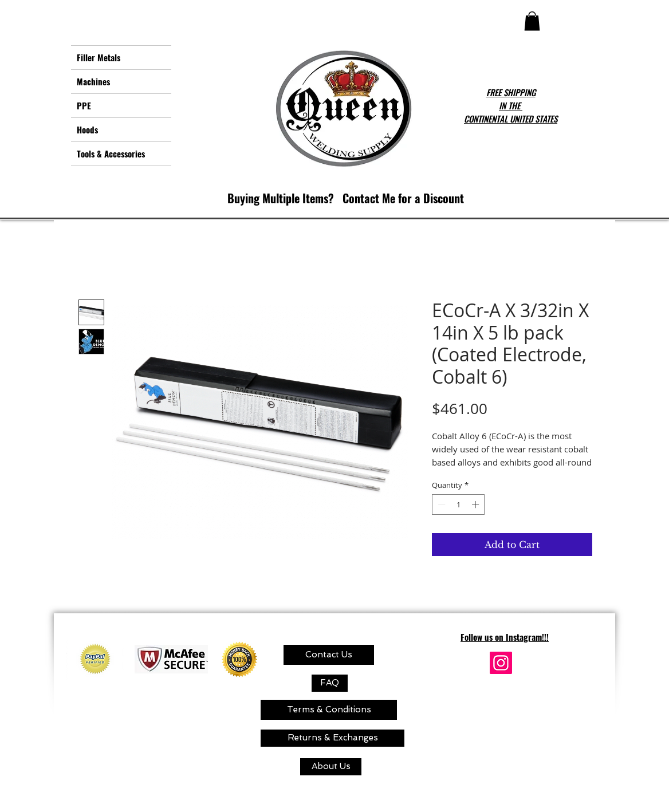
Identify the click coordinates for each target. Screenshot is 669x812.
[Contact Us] (329, 655)
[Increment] (477, 504)
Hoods (87, 129)
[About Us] (331, 767)
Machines (93, 81)
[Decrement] (440, 504)
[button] (532, 21)
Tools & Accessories (111, 153)
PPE (84, 105)
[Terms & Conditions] (329, 710)
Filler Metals (99, 57)
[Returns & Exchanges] (332, 738)
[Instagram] (501, 663)
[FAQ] (330, 683)
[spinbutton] (459, 504)
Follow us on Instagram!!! (505, 637)
